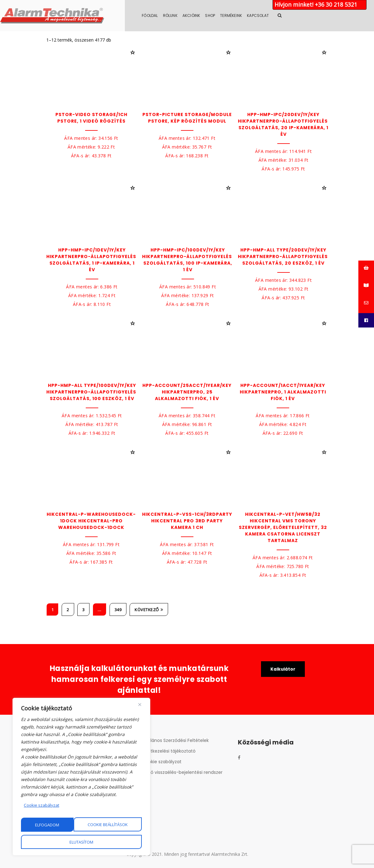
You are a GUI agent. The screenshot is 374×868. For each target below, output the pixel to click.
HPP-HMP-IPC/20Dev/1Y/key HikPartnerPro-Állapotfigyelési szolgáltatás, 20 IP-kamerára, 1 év (284, 124)
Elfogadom (82, 842)
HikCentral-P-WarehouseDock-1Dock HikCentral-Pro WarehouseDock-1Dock (91, 521)
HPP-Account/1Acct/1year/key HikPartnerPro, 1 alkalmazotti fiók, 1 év (283, 392)
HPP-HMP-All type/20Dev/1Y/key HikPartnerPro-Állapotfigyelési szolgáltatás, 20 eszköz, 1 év (284, 256)
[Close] (140, 705)
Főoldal (196, 15)
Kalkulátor (283, 669)
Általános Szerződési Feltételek (175, 740)
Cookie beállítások (55, 825)
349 (118, 610)
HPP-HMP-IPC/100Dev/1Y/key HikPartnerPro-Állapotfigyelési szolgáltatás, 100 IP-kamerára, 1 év (188, 260)
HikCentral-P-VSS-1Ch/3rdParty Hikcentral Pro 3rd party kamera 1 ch (187, 521)
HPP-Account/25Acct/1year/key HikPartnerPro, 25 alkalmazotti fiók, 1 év (187, 392)
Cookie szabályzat (42, 806)
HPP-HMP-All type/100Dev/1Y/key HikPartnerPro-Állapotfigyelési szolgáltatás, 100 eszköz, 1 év (92, 392)
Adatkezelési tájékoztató (169, 751)
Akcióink (237, 15)
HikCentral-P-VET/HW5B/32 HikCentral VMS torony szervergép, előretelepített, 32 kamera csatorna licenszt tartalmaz (283, 527)
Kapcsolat (304, 15)
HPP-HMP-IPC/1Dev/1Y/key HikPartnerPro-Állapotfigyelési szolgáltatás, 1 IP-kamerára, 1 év (92, 260)
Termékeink (277, 15)
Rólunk (216, 15)
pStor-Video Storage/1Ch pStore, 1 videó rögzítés (91, 118)
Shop (256, 15)
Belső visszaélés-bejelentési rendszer (182, 772)
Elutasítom (116, 825)
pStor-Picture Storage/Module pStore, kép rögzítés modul (187, 118)
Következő (149, 610)
